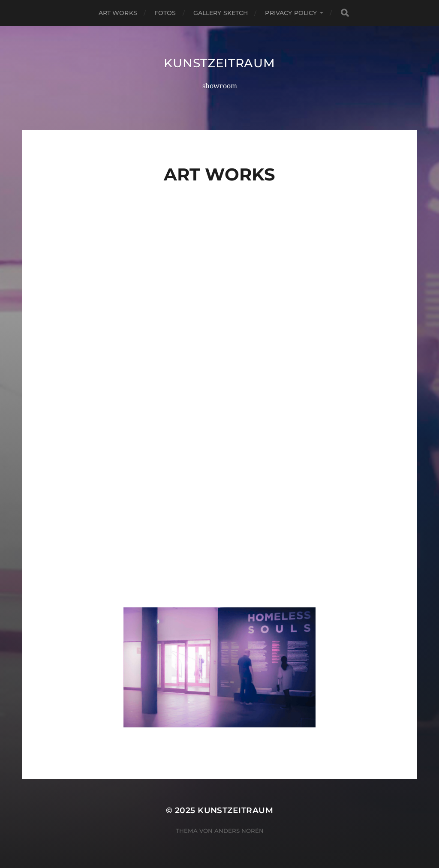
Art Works (118, 13)
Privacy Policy (291, 13)
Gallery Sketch (221, 13)
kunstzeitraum (219, 63)
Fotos (165, 13)
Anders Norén (239, 831)
